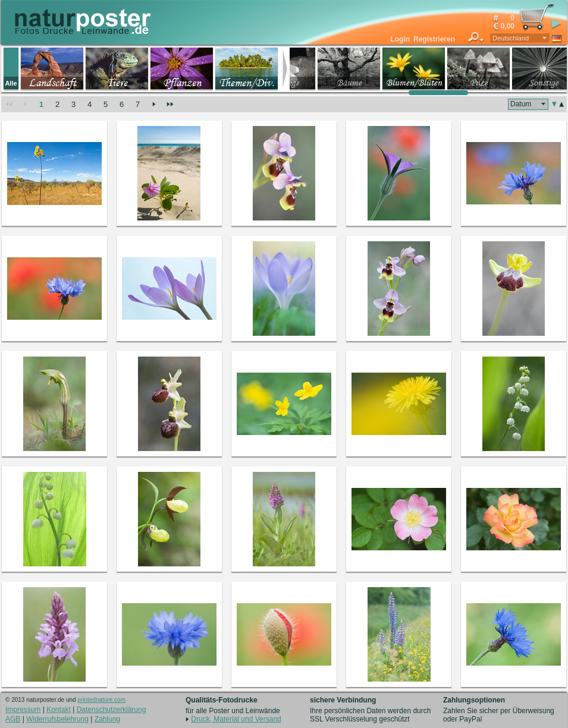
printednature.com (101, 700)
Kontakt (59, 710)
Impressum (23, 710)
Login (400, 39)
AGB (13, 719)
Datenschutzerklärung (112, 710)
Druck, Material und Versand (236, 719)
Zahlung (107, 719)
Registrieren (434, 39)
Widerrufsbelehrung (57, 719)
